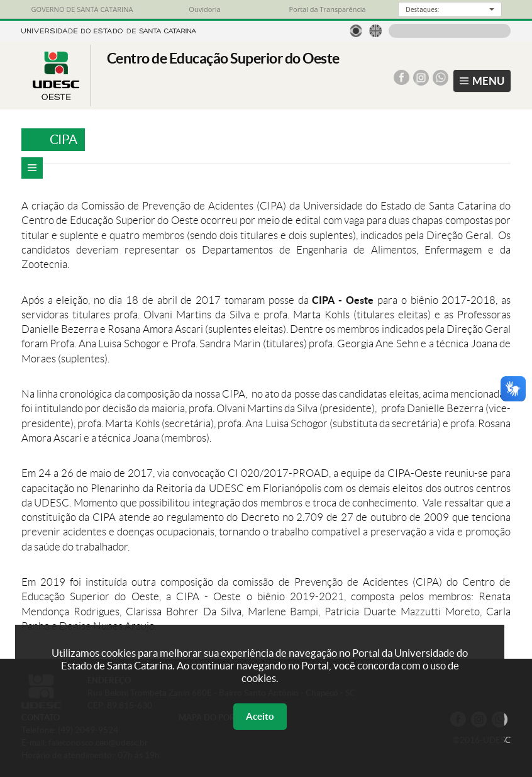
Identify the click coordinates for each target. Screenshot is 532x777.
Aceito (260, 716)
